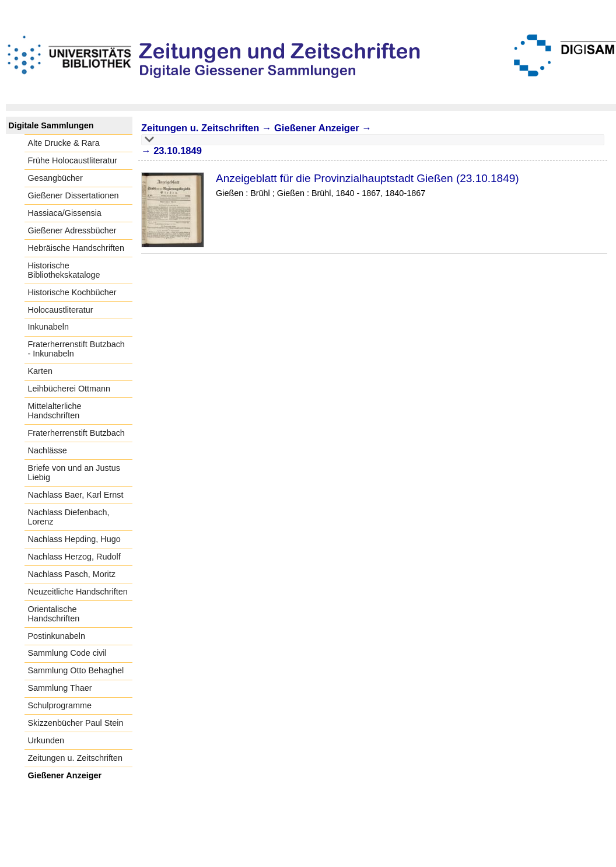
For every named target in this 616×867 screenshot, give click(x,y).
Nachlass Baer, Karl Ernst (76, 495)
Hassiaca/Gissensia (65, 213)
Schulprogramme (60, 705)
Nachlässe (48, 450)
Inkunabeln (48, 327)
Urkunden (46, 740)
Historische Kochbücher (72, 292)
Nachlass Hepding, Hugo (74, 539)
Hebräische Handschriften (76, 248)
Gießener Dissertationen (73, 195)
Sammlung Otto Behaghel (76, 670)
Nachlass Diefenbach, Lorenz (69, 517)
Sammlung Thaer (60, 688)
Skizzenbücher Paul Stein (76, 723)
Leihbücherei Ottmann (69, 389)
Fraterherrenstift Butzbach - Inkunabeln (76, 349)
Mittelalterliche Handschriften (55, 411)
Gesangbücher (55, 178)
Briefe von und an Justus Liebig (74, 473)
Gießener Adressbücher (72, 230)
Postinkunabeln (57, 636)
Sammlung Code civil (67, 653)
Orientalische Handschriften (54, 614)
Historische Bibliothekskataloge (64, 270)
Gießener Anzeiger (65, 775)
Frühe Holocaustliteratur (73, 160)
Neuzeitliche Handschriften (78, 592)
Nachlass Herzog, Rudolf (74, 557)
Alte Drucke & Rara (64, 143)
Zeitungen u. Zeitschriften (75, 758)
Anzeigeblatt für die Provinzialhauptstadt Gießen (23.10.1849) (367, 178)
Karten (40, 371)
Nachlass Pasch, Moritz (72, 574)
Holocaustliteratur (61, 310)
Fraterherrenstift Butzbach (76, 433)
